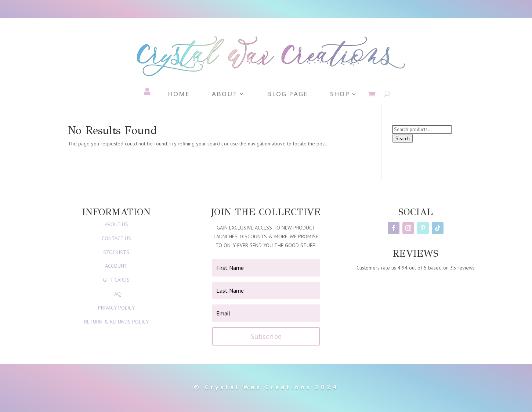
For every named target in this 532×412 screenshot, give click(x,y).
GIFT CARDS (116, 280)
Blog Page (287, 95)
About (225, 95)
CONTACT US (116, 238)
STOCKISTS (116, 252)
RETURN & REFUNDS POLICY (116, 322)
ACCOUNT (116, 266)
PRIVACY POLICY (116, 308)
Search (403, 138)
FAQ (116, 294)
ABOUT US (116, 224)
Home (179, 95)
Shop (340, 95)
